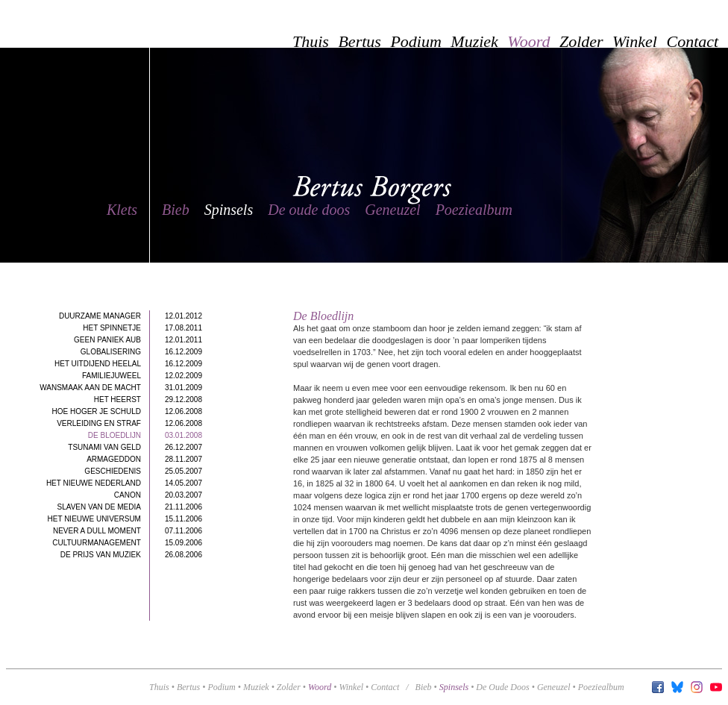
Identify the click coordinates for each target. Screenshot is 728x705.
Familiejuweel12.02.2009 (142, 376)
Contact (385, 687)
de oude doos (502, 687)
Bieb (176, 210)
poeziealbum (601, 687)
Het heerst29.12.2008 (148, 399)
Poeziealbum (474, 210)
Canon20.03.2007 (158, 495)
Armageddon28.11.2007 (144, 459)
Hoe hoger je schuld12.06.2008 (127, 411)
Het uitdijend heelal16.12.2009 (128, 364)
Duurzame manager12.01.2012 (131, 316)
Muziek (256, 687)
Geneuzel (392, 210)
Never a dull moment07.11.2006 (128, 531)
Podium (221, 687)
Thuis (159, 687)
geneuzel (554, 687)
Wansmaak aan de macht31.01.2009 (121, 388)
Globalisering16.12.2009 (141, 352)
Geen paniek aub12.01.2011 (138, 340)
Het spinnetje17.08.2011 (142, 328)
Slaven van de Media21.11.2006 (130, 507)
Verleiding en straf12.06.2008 (129, 423)
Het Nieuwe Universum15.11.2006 (125, 519)
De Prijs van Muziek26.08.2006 (131, 555)
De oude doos (309, 210)
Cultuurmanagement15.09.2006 (127, 543)
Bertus (188, 687)
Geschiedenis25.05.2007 (143, 471)
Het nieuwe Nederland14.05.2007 (124, 483)
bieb (424, 687)
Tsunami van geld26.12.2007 (135, 447)
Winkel (351, 687)
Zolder (289, 687)
